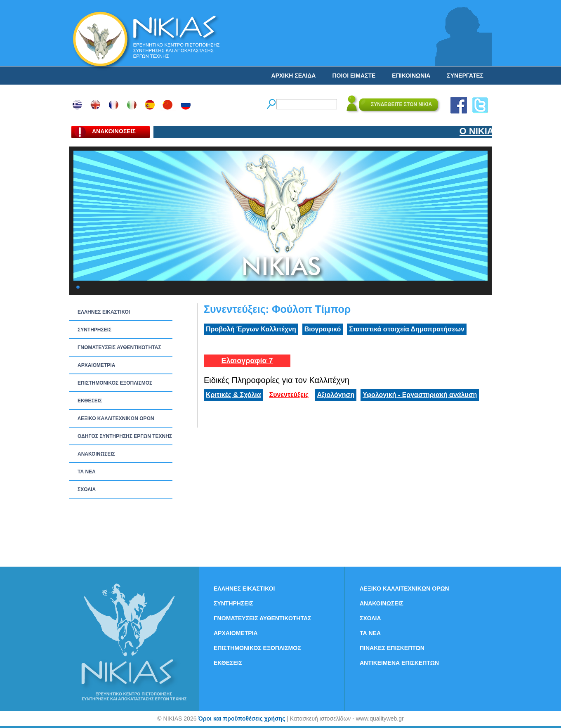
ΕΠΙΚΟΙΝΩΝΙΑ (411, 76)
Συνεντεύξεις (289, 395)
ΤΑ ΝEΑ (87, 472)
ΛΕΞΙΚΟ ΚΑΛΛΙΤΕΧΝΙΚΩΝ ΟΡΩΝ (116, 418)
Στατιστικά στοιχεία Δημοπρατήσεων (407, 329)
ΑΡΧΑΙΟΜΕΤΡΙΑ (96, 365)
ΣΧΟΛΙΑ (87, 489)
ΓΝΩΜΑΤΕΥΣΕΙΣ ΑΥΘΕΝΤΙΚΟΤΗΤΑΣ (119, 347)
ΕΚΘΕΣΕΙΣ (90, 401)
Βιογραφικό (323, 329)
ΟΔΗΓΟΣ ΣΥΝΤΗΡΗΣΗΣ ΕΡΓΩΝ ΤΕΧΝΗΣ (125, 436)
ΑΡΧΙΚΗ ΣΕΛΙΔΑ (294, 76)
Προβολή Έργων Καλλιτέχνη (251, 329)
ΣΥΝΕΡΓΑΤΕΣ (465, 76)
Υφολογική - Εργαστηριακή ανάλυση (420, 395)
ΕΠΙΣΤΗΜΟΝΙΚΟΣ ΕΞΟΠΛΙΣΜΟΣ (115, 383)
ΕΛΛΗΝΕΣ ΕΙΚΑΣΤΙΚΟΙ (104, 312)
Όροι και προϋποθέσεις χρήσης (242, 719)
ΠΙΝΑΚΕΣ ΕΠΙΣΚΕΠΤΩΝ (392, 648)
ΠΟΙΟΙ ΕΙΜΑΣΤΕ (354, 76)
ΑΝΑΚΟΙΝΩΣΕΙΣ (96, 454)
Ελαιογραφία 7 (247, 361)
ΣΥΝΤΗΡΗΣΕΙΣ (94, 330)
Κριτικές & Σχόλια (233, 395)
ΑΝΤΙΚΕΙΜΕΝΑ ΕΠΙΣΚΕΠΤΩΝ (399, 663)
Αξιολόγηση (336, 395)
